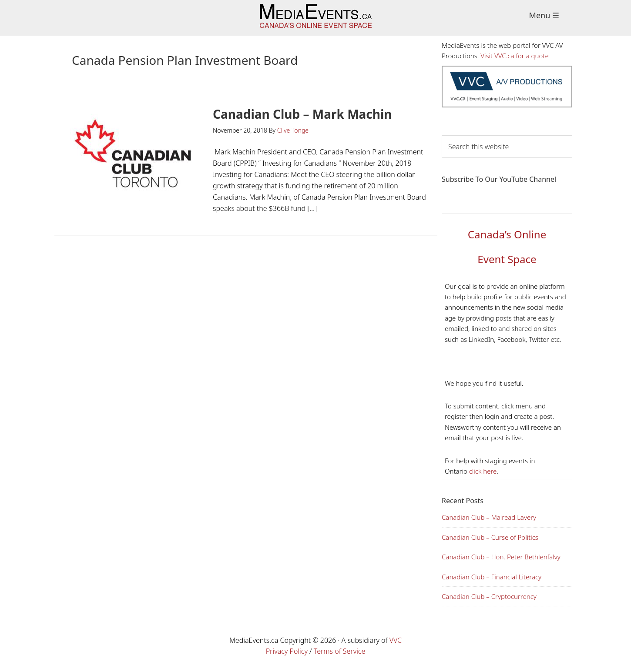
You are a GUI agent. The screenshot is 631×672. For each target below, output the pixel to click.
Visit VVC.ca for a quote (514, 56)
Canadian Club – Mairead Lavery (489, 517)
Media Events (316, 18)
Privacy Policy (287, 651)
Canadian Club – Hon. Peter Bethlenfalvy (501, 557)
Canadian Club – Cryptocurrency (489, 596)
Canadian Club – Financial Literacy (492, 577)
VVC (396, 640)
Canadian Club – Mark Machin (302, 114)
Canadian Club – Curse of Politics (490, 537)
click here (482, 471)
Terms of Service (340, 651)
